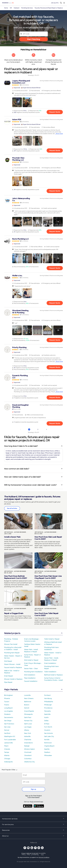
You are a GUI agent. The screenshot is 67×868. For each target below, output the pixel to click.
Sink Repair (8, 661)
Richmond (48, 743)
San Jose (7, 727)
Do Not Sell (35, 854)
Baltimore (28, 702)
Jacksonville (8, 743)
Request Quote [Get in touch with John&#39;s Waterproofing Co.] (55, 231)
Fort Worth (48, 727)
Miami (6, 746)
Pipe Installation (30, 678)
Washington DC (10, 736)
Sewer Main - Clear (31, 669)
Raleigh (27, 746)
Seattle (47, 749)
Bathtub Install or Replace (53, 675)
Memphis (47, 711)
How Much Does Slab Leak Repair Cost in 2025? (48, 538)
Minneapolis (28, 714)
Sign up (33, 789)
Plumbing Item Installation (33, 672)
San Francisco (9, 724)
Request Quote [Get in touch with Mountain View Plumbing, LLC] (55, 191)
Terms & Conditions (44, 857)
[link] (33, 83)
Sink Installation (30, 675)
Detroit (27, 708)
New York (28, 733)
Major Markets (33, 689)
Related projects (33, 633)
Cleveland (28, 755)
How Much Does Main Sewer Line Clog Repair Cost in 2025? (48, 577)
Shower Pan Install (11, 644)
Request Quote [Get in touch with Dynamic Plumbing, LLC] (55, 397)
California (29, 854)
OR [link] (11, 8)
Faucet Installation (31, 681)
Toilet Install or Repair (52, 639)
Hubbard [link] (17, 8)
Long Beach (8, 708)
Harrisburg (48, 698)
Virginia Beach (49, 746)
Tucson (7, 702)
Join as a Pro (55, 3)
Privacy (23, 854)
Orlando (7, 749)
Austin (46, 717)
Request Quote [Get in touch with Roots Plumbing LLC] (55, 268)
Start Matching (34, 39)
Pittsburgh (48, 705)
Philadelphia (49, 702)
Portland (47, 695)
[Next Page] (47, 429)
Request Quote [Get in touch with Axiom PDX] (55, 150)
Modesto (7, 714)
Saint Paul (28, 717)
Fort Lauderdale (10, 740)
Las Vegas (28, 727)
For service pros (33, 825)
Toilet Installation (50, 672)
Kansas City (28, 721)
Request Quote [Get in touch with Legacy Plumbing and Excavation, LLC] (55, 112)
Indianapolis (8, 762)
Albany (27, 730)
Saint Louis (28, 724)
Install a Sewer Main (12, 537)
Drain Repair (9, 676)
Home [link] (6, 8)
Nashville (47, 714)
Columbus (28, 759)
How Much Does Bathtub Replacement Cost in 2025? (16, 577)
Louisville (27, 695)
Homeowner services (33, 819)
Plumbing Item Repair (12, 653)
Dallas (46, 721)
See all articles (12, 508)
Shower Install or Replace (13, 679)
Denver (7, 730)
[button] (17, 102)
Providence (48, 708)
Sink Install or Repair (31, 660)
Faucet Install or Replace (13, 667)
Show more (59, 134)
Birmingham (9, 695)
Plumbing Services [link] (27, 8)
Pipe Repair (8, 682)
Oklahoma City (29, 762)
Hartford (7, 733)
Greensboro (28, 743)
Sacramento (9, 717)
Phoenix (7, 698)
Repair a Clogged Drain (14, 613)
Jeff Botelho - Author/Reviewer (15, 532)
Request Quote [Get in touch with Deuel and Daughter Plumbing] (55, 423)
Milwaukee (48, 755)
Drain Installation (50, 663)
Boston (27, 705)
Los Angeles (9, 711)
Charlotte (28, 740)
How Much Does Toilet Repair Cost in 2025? (47, 614)
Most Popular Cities (10, 770)
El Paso (47, 724)
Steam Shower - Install (12, 664)
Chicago (7, 759)
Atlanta (7, 755)
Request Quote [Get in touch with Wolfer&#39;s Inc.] (55, 303)
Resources (33, 830)
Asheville (27, 736)
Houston (47, 730)
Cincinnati (28, 752)
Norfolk (47, 740)
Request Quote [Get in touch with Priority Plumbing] (55, 367)
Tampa (7, 752)
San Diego (8, 721)
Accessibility (42, 854)
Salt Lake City (49, 736)
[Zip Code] (34, 34)
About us (33, 836)
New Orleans (29, 698)
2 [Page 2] (38, 429)
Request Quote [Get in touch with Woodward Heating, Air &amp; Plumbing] (55, 340)
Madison (47, 752)
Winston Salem (29, 749)
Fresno (7, 705)
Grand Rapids (29, 711)
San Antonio (49, 733)
